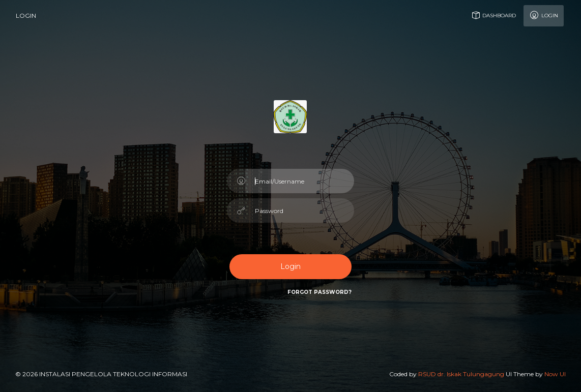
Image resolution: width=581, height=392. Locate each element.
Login (544, 15)
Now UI (555, 374)
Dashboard (493, 15)
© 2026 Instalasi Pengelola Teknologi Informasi (101, 374)
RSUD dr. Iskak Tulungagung (461, 374)
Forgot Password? (319, 292)
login (26, 16)
